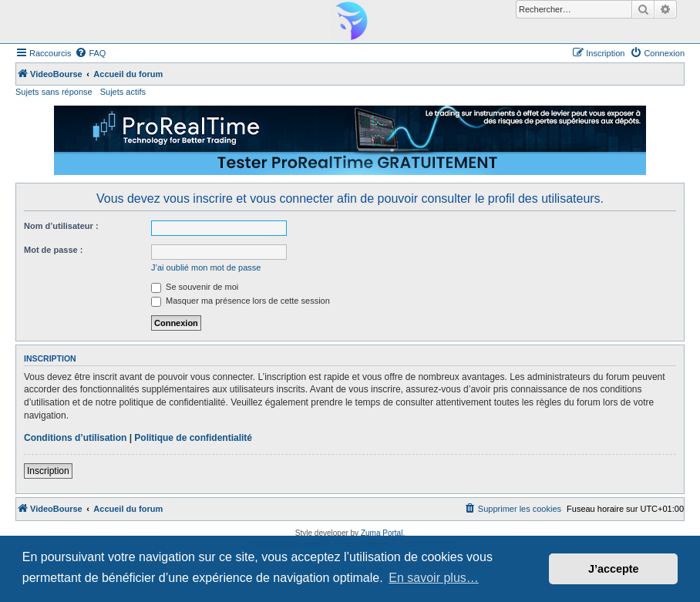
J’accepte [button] (614, 569)
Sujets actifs (123, 92)
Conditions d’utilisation (75, 438)
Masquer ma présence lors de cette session (241, 301)
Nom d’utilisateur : (61, 226)
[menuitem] (90, 53)
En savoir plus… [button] (434, 578)
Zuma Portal (382, 533)
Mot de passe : (53, 250)
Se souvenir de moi (195, 287)
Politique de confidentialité (193, 438)
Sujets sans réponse (54, 92)
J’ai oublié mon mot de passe (206, 267)
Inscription (48, 471)
